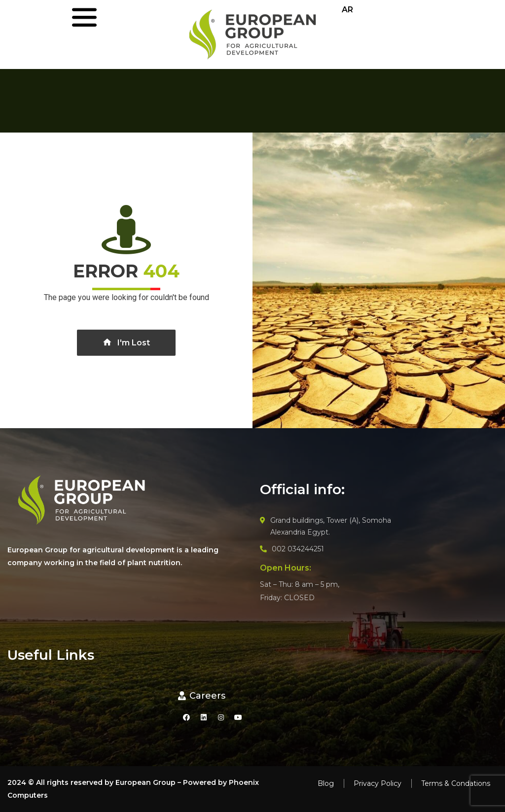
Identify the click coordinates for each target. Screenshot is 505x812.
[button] (202, 696)
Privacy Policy (378, 783)
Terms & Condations (456, 783)
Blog (326, 783)
